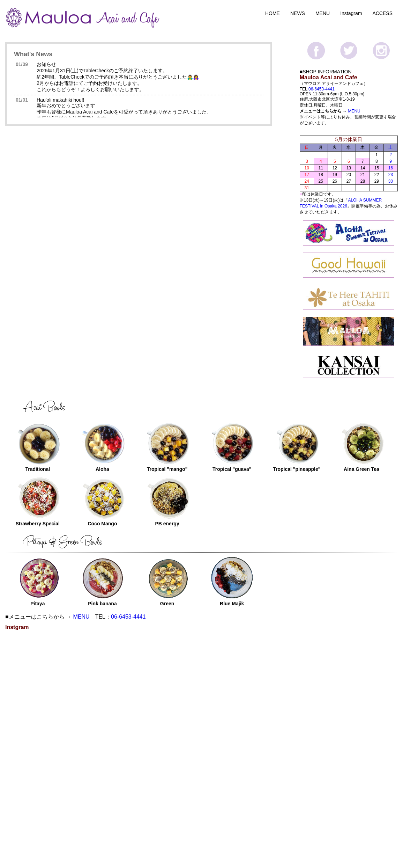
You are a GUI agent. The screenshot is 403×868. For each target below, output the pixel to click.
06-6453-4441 (322, 89)
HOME (273, 13)
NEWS (298, 13)
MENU (323, 13)
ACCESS (382, 13)
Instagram (351, 13)
